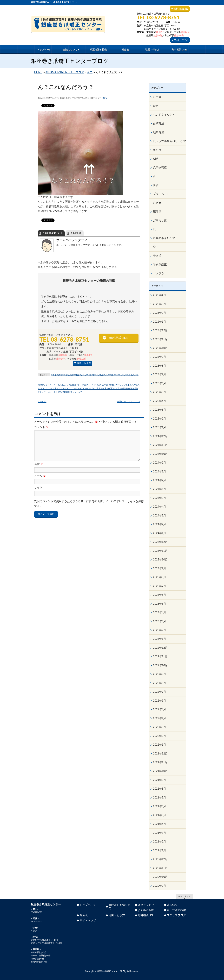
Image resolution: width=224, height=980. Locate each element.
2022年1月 (160, 745)
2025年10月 (160, 348)
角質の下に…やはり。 (129, 402)
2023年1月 (160, 639)
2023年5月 (160, 604)
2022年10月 (160, 665)
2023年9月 (160, 568)
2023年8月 (160, 577)
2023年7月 (160, 586)
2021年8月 (160, 789)
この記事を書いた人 (52, 233)
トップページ (88, 905)
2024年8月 (160, 472)
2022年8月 (160, 683)
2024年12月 (160, 436)
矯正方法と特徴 (176, 910)
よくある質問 (146, 910)
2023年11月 (160, 551)
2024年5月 (160, 498)
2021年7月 (160, 798)
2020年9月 (160, 886)
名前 (39, 464)
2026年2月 (160, 313)
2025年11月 (160, 339)
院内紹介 (172, 905)
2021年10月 (160, 771)
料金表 (84, 915)
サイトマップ (88, 920)
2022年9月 (160, 674)
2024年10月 (160, 454)
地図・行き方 (181, 40)
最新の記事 (76, 233)
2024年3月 (160, 516)
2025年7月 (160, 374)
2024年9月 (160, 463)
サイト (38, 487)
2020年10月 (160, 877)
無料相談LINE (181, 9)
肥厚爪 (157, 212)
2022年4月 (160, 718)
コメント (41, 427)
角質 (156, 185)
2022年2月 (160, 736)
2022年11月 (160, 656)
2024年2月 (160, 524)
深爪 (156, 106)
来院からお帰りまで (120, 907)
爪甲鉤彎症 (160, 168)
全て (105, 98)
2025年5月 (160, 392)
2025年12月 (160, 330)
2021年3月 (160, 833)
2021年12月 (160, 754)
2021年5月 (160, 815)
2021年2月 (160, 842)
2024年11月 (160, 445)
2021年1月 (160, 850)
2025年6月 (160, 383)
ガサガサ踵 (160, 220)
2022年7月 (160, 692)
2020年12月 (160, 859)
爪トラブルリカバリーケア (169, 141)
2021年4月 (160, 824)
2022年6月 (160, 701)
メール (40, 476)
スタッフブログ (176, 915)
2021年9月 (160, 780)
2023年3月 (160, 621)
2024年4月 (160, 507)
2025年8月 (160, 366)
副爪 (156, 159)
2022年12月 (160, 648)
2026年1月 (160, 322)
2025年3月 (160, 410)
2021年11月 (160, 762)
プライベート (161, 194)
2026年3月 (160, 304)
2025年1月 (160, 427)
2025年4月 (160, 401)
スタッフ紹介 (146, 905)
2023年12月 (160, 542)
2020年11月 (160, 868)
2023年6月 (160, 595)
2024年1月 (160, 533)
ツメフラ (159, 273)
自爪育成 (159, 124)
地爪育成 (159, 132)
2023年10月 (160, 560)
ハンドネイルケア (164, 115)
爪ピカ (157, 203)
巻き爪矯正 (160, 264)
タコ (156, 176)
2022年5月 (160, 709)
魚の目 (42, 402)
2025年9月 (160, 357)
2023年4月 (160, 612)
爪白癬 (157, 97)
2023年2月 (160, 630)
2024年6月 (160, 489)
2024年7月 (160, 480)
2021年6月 (160, 806)
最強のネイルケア (164, 238)
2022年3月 (160, 727)
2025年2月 (160, 419)
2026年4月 (160, 295)
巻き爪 (157, 256)
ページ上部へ (185, 896)
